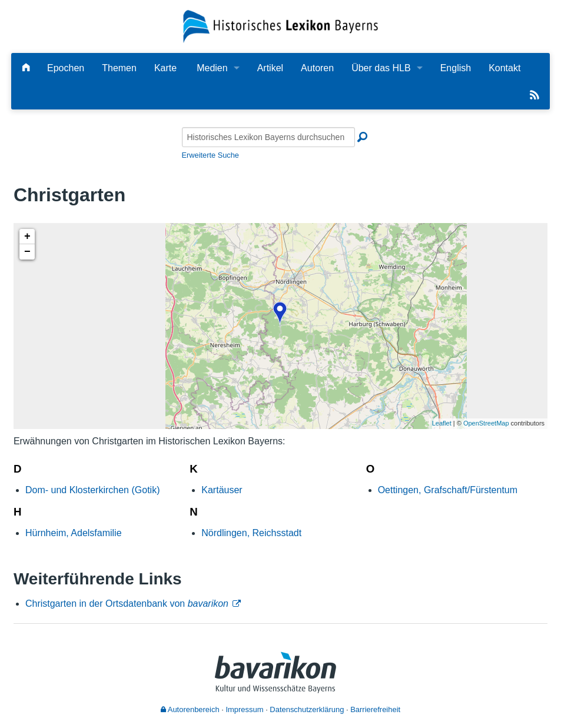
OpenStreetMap (486, 423)
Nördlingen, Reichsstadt (251, 533)
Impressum (244, 709)
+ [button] (27, 237)
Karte (165, 68)
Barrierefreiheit (375, 709)
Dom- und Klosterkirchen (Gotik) (93, 490)
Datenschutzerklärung (307, 709)
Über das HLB (381, 68)
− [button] (27, 252)
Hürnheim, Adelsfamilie (74, 533)
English (456, 68)
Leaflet (442, 423)
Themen (119, 68)
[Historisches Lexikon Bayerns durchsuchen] (268, 137)
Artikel (270, 68)
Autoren (317, 68)
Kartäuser (222, 490)
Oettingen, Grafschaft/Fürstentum (448, 490)
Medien (212, 68)
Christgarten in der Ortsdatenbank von (127, 604)
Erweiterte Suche (210, 155)
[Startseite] (281, 26)
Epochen (66, 68)
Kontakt (504, 68)
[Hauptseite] (26, 68)
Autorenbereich (190, 709)
